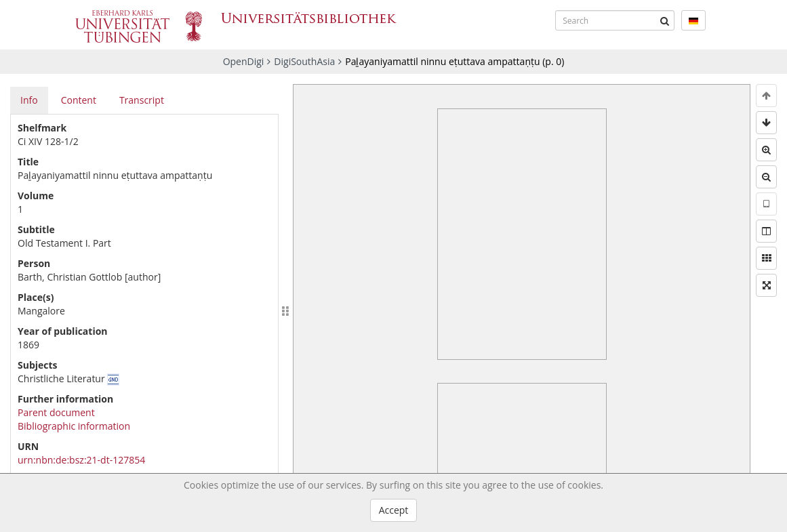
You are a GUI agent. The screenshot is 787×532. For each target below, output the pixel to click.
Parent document (56, 412)
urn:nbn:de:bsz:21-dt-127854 (81, 460)
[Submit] (664, 20)
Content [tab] (79, 100)
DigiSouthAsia (304, 61)
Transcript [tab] (142, 100)
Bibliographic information (74, 426)
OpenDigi (244, 61)
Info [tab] (29, 100)
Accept (394, 510)
